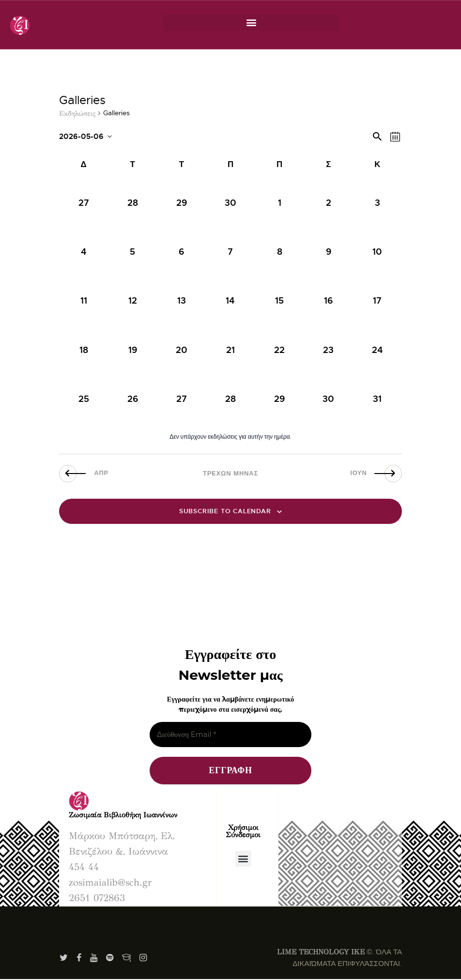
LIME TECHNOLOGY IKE (321, 952)
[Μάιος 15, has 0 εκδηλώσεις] (280, 301)
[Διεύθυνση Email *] (230, 735)
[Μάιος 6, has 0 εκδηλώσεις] (181, 252)
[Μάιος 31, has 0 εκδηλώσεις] (377, 399)
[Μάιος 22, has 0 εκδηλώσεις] (280, 350)
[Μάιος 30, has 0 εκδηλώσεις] (329, 399)
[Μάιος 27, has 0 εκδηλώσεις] (181, 399)
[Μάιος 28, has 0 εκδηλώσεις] (230, 399)
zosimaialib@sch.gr (110, 883)
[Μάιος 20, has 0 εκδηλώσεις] (181, 350)
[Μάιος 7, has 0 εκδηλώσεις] (230, 252)
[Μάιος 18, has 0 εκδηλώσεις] (84, 350)
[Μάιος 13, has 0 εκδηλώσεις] (181, 301)
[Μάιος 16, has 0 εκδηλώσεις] (329, 301)
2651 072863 (97, 898)
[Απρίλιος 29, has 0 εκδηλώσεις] (181, 203)
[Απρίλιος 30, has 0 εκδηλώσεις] (230, 203)
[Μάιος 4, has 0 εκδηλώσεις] (84, 252)
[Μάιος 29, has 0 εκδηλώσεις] (280, 399)
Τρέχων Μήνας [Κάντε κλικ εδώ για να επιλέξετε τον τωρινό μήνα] (230, 473)
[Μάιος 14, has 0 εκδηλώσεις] (230, 301)
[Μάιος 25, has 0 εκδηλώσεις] (84, 399)
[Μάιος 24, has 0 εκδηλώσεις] (377, 350)
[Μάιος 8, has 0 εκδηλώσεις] (280, 252)
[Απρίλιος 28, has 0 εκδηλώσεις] (132, 203)
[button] (251, 23)
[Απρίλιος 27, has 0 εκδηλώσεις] (84, 203)
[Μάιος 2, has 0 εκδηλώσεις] (329, 203)
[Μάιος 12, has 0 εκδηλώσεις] (132, 301)
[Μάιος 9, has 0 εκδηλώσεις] (329, 252)
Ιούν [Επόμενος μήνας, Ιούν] (355, 473)
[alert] (230, 437)
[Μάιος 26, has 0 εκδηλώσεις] (132, 399)
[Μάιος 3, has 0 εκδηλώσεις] (377, 203)
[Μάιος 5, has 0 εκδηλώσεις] (132, 252)
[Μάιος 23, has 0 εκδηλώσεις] (329, 350)
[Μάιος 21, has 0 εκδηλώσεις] (230, 350)
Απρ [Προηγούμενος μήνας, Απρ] (106, 473)
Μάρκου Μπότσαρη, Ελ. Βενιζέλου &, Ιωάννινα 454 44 (122, 852)
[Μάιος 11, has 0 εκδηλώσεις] (84, 301)
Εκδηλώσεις (77, 114)
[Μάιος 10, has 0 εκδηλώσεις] (377, 252)
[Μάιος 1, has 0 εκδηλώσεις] (280, 203)
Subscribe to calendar (225, 512)
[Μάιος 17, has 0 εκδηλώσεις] (377, 301)
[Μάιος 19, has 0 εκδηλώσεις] (132, 350)
